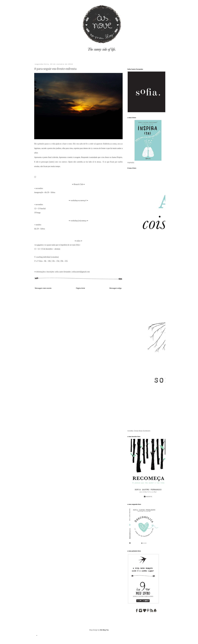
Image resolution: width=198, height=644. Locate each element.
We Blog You (104, 630)
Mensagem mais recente (43, 288)
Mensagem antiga (115, 288)
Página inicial (81, 288)
